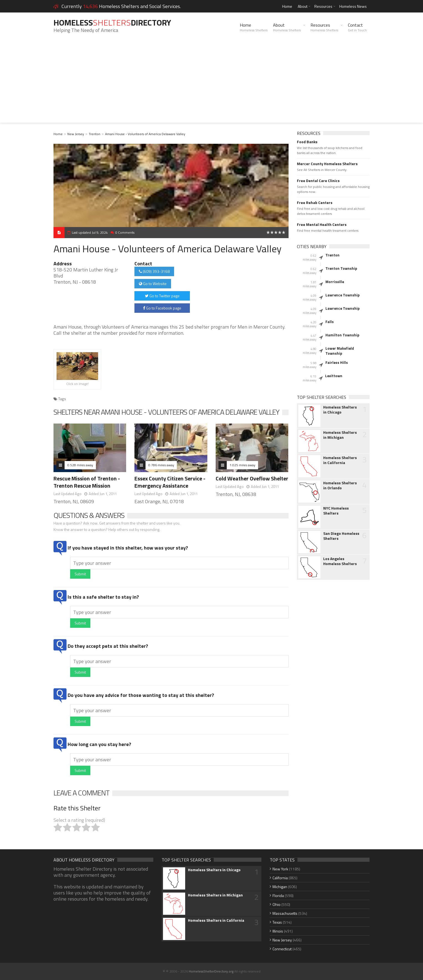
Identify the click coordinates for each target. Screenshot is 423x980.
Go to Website (153, 284)
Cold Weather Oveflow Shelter (252, 478)
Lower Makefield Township (340, 351)
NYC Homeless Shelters (336, 511)
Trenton (95, 134)
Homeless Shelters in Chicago (340, 410)
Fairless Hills (337, 362)
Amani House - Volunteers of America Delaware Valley (145, 134)
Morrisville (335, 282)
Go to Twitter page (162, 296)
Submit (80, 574)
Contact (357, 27)
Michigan (280, 887)
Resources (323, 6)
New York (280, 869)
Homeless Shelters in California (340, 460)
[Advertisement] (211, 84)
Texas (277, 922)
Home (287, 6)
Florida (278, 895)
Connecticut (282, 949)
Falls (330, 322)
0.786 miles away (161, 465)
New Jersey (76, 134)
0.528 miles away (80, 465)
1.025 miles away (242, 465)
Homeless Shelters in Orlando (340, 485)
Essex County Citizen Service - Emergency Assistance (170, 482)
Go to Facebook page (162, 308)
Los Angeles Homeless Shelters (340, 561)
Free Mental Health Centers (322, 225)
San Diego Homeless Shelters (341, 536)
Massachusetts (285, 913)
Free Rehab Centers (315, 203)
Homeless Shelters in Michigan (340, 435)
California (280, 878)
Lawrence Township (342, 295)
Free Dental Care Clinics (318, 181)
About (303, 6)
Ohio (277, 904)
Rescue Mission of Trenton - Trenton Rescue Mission (87, 482)
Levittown (334, 376)
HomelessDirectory (112, 22)
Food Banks (307, 142)
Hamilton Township (342, 335)
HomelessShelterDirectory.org (211, 971)
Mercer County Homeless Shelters (327, 164)
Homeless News (353, 6)
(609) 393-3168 (154, 271)
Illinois (278, 931)
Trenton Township (341, 268)
